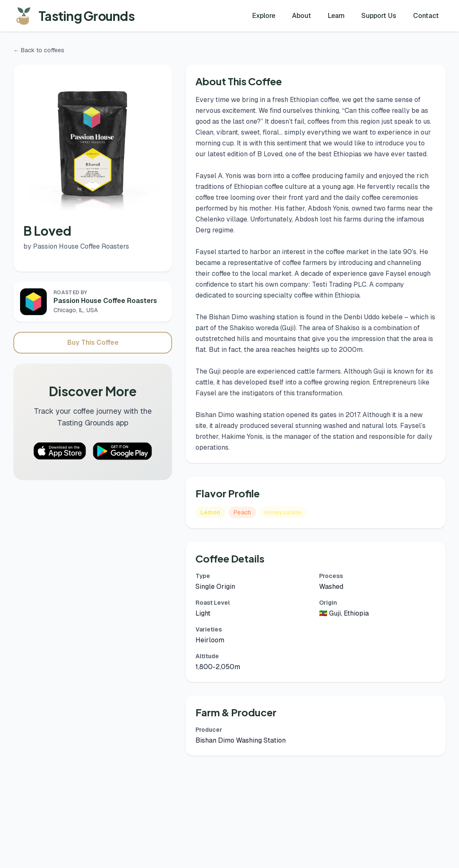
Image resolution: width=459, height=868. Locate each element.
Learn (336, 16)
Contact (426, 16)
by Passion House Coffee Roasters (76, 246)
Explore (264, 16)
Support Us (379, 16)
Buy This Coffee (93, 342)
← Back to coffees (39, 50)
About (302, 16)
